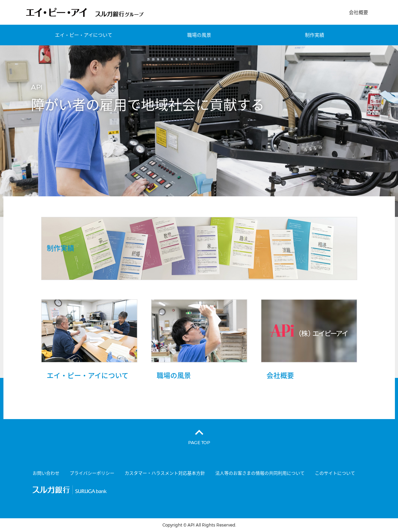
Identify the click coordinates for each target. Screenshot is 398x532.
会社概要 (359, 12)
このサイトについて (335, 473)
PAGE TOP (199, 442)
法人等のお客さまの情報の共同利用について (260, 473)
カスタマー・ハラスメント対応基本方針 (165, 473)
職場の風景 (199, 35)
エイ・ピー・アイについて (84, 35)
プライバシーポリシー (92, 473)
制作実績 (315, 35)
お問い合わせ (46, 473)
